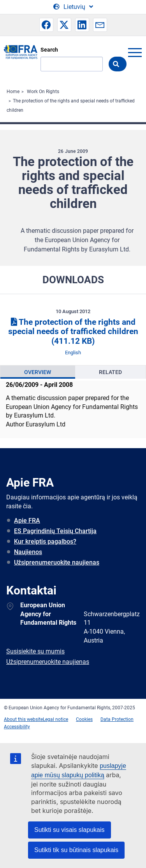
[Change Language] (73, 7)
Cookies (84, 719)
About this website (23, 719)
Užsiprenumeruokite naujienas (57, 562)
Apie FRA (27, 521)
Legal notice (55, 719)
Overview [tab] (38, 372)
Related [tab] (110, 372)
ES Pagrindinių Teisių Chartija (55, 531)
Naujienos (28, 552)
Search (49, 50)
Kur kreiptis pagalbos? (45, 541)
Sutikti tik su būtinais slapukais (76, 850)
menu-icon (135, 52)
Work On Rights (43, 92)
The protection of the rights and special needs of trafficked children (73, 332)
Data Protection (117, 719)
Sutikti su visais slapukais (69, 830)
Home (13, 92)
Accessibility (17, 727)
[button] (46, 25)
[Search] (72, 64)
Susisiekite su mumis (35, 651)
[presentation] (38, 372)
